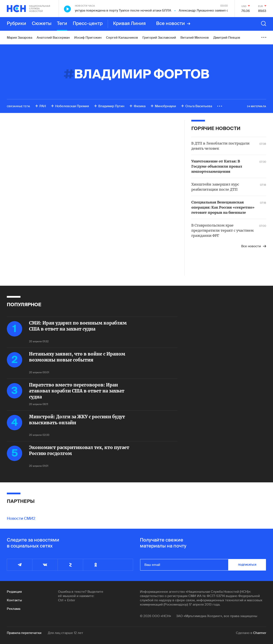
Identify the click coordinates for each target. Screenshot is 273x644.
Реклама (14, 609)
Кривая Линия (129, 24)
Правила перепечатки (24, 633)
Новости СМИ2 (21, 518)
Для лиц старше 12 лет (65, 633)
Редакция (14, 592)
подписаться (247, 565)
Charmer (260, 633)
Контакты (14, 600)
